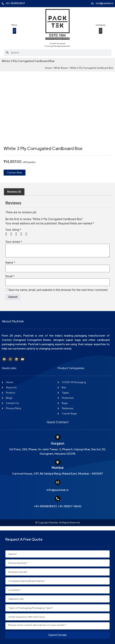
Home (48, 68)
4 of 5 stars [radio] (23, 234)
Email (10, 276)
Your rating (13, 230)
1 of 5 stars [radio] (8, 234)
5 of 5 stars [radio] (28, 234)
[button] (14, 31)
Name (10, 263)
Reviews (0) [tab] (14, 192)
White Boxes (61, 68)
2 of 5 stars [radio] (13, 234)
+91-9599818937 (45, 506)
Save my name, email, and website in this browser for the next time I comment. (58, 290)
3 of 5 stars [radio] (18, 234)
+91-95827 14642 (70, 506)
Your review (14, 242)
